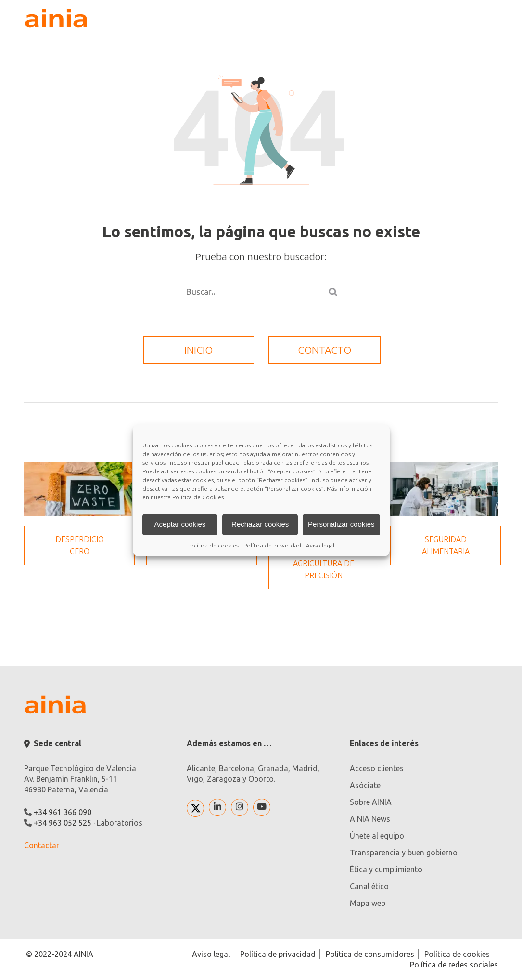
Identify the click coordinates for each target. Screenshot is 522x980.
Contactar (42, 845)
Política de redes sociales (454, 965)
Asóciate (365, 785)
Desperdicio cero (80, 545)
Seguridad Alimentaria (446, 545)
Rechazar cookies (260, 524)
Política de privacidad (272, 545)
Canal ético (369, 886)
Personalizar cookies (341, 524)
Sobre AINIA (371, 802)
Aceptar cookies (180, 524)
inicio (198, 350)
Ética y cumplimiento (386, 869)
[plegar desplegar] (488, 18)
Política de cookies (213, 545)
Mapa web (368, 903)
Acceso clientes (377, 768)
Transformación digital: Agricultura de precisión (324, 557)
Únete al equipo (377, 836)
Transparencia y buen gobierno (404, 853)
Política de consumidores (370, 954)
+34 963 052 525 (63, 823)
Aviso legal (320, 545)
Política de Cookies (198, 497)
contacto (325, 350)
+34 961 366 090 (63, 812)
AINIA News (370, 819)
